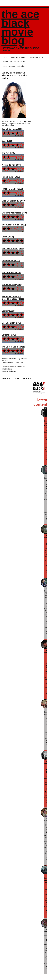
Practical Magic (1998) (12, 189)
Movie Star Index (37, 57)
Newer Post (6, 378)
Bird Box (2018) (9, 335)
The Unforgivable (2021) (13, 347)
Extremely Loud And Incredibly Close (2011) (13, 298)
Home (5, 57)
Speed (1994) (8, 141)
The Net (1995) (9, 153)
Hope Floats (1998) (11, 177)
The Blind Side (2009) (12, 285)
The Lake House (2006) (13, 249)
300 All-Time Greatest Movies (14, 62)
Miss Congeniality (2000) (14, 201)
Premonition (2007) (11, 261)
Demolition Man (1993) (12, 129)
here (6, 361)
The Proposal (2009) (11, 273)
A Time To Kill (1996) (12, 165)
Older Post (27, 378)
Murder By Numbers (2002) (15, 213)
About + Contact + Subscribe (14, 66)
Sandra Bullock (11, 371)
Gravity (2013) (8, 311)
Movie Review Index (19, 57)
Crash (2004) (8, 237)
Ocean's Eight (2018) (12, 323)
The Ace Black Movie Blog (20, 27)
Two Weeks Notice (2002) (14, 225)
